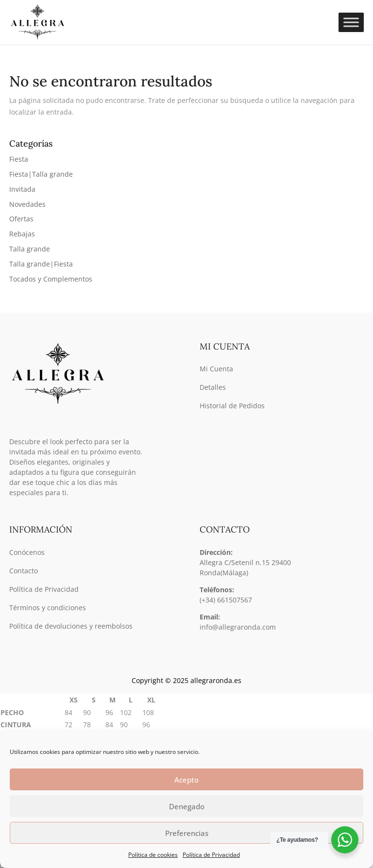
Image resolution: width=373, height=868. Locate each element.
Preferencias (187, 833)
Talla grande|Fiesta (41, 264)
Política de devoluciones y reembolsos (71, 626)
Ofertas (21, 219)
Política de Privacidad (211, 855)
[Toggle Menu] (351, 23)
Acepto (186, 780)
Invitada (22, 189)
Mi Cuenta (216, 369)
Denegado (187, 806)
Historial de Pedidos (232, 406)
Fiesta (19, 159)
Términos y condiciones (48, 608)
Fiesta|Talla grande (41, 174)
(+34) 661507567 (226, 600)
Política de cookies (153, 855)
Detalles (213, 387)
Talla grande (30, 249)
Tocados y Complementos (51, 279)
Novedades (27, 204)
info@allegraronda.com (238, 627)
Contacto (24, 571)
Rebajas (22, 234)
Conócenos (27, 552)
